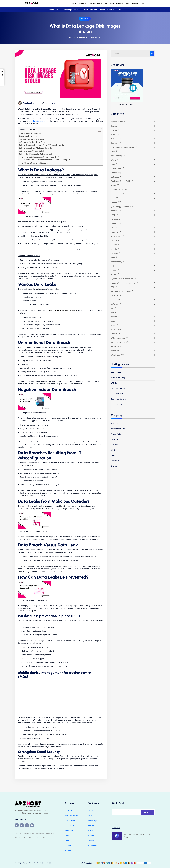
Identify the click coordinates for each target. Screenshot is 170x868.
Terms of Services (118, 429)
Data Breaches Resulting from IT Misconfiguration (43, 145)
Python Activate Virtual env (124, 279)
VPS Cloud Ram (117, 394)
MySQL (115, 249)
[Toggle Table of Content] (99, 130)
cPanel (115, 160)
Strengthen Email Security (37, 163)
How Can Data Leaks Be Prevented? (37, 154)
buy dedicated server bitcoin (124, 147)
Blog (121, 10)
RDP (114, 287)
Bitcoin (115, 130)
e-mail (115, 185)
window (116, 351)
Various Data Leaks (29, 136)
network (116, 253)
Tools (143, 4)
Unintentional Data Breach (33, 139)
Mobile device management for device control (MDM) (49, 160)
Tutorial (51, 10)
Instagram (116, 219)
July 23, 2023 (50, 103)
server (85, 10)
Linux (115, 240)
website (116, 346)
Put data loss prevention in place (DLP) (42, 157)
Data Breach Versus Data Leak (34, 151)
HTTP (114, 215)
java (114, 228)
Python (115, 274)
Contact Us (115, 461)
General (102, 10)
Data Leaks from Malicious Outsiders (37, 148)
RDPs (128, 4)
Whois (113, 450)
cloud (114, 151)
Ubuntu (115, 334)
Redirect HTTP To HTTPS (122, 291)
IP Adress (116, 223)
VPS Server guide (120, 338)
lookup (115, 245)
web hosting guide (120, 342)
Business (116, 143)
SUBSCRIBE (148, 812)
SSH (114, 313)
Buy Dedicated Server (116, 4)
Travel (115, 325)
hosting (77, 10)
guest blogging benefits (122, 207)
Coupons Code (117, 404)
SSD (114, 308)
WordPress (112, 10)
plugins (115, 270)
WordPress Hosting (96, 4)
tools (114, 321)
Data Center (118, 168)
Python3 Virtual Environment (124, 283)
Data (114, 164)
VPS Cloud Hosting (118, 388)
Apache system (118, 122)
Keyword (116, 232)
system (115, 317)
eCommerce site (119, 190)
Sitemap (114, 466)
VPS (106, 4)
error (114, 198)
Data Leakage (85, 19)
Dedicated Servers (118, 399)
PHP (114, 266)
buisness (116, 139)
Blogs (113, 455)
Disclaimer (115, 445)
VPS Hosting (116, 383)
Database (116, 177)
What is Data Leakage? (31, 133)
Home (74, 4)
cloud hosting (118, 156)
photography (118, 262)
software (116, 304)
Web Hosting (83, 4)
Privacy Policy (116, 434)
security (93, 10)
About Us (114, 423)
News (58, 10)
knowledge (67, 10)
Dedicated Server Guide (122, 181)
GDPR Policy (116, 439)
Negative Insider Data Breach (34, 142)
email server (118, 194)
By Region (135, 4)
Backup (115, 126)
